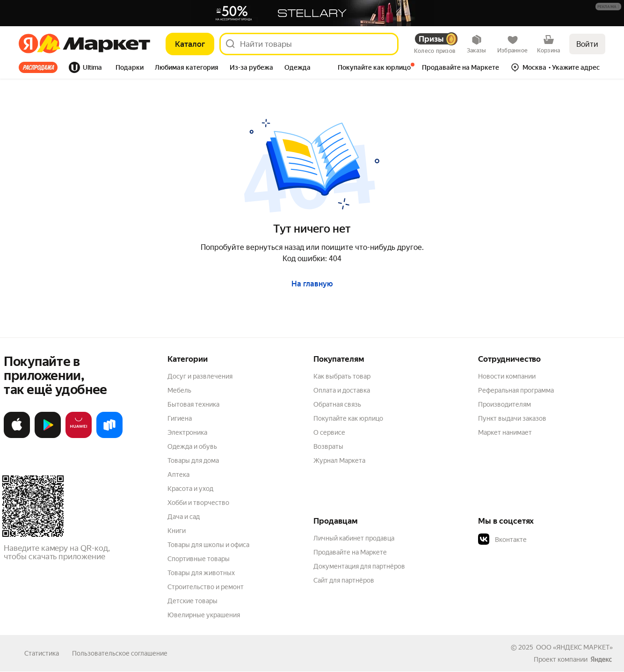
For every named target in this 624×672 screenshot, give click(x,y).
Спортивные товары (199, 559)
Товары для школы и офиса (208, 545)
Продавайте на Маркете (350, 552)
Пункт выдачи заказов (512, 418)
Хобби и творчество (198, 503)
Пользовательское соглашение (120, 653)
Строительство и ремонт (206, 587)
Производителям (504, 404)
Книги (177, 531)
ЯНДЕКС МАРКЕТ (583, 647)
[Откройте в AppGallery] (79, 436)
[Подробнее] (609, 7)
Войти (587, 44)
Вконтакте (502, 540)
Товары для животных (201, 573)
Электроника (187, 432)
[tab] (41, 67)
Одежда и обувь (192, 446)
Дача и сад (184, 517)
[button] (608, 7)
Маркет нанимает (505, 432)
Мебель (179, 390)
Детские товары (192, 601)
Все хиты (38, 67)
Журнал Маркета (339, 460)
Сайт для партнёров (344, 580)
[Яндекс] (28, 44)
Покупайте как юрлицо (348, 418)
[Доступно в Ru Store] (109, 436)
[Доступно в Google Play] (48, 436)
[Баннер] (312, 13)
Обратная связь (337, 404)
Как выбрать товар (342, 376)
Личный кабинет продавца (354, 538)
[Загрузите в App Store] (17, 436)
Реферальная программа (516, 390)
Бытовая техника (193, 404)
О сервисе (329, 432)
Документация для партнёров (359, 566)
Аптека (178, 475)
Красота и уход (190, 489)
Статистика (42, 653)
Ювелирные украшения (204, 615)
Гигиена (180, 418)
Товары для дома (193, 460)
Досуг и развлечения (200, 376)
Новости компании (507, 376)
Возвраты (328, 446)
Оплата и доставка (342, 390)
